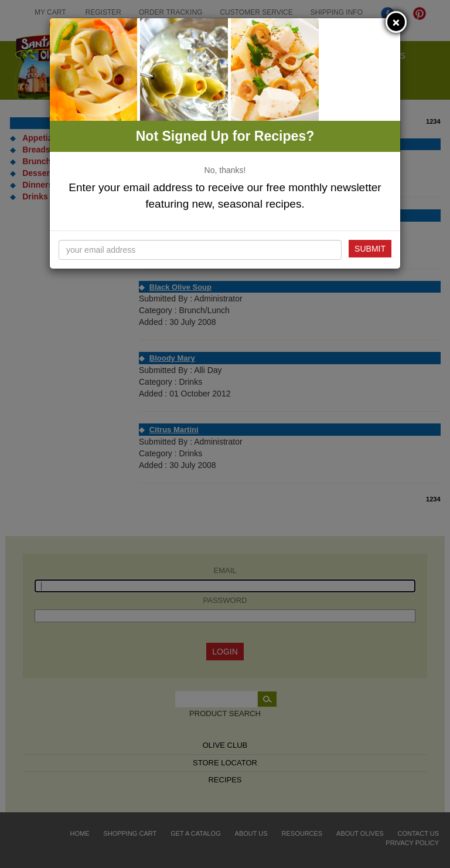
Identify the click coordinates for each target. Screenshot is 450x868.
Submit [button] (370, 249)
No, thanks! (225, 170)
